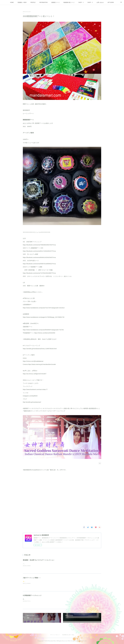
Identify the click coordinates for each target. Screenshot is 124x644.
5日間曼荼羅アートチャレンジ (32, 595)
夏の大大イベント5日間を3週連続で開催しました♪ (36, 599)
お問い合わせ (100, 2)
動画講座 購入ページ (69, 2)
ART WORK (111, 2)
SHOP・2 (90, 2)
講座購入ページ (56, 2)
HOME (12, 2)
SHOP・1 (81, 2)
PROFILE (33, 2)
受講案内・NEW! (22, 2)
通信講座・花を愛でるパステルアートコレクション (39, 560)
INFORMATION (43, 2)
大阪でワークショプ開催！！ (32, 578)
